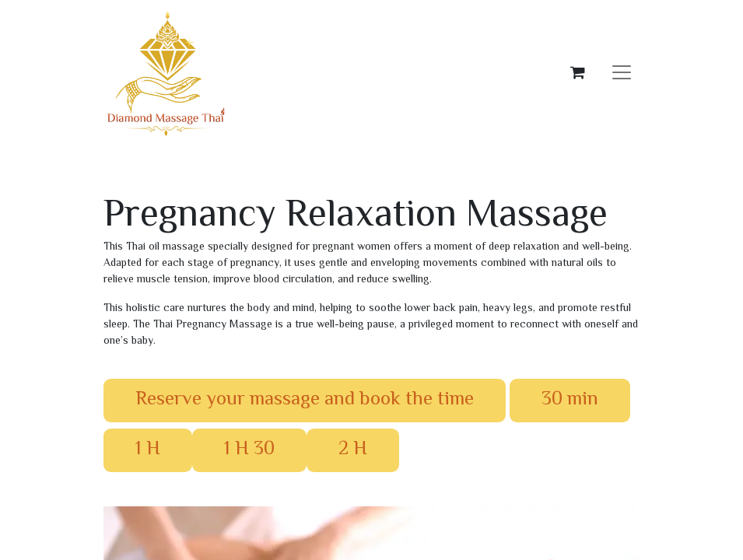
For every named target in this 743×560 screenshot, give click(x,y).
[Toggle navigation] (622, 73)
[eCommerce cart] (578, 72)
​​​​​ (148, 450)
